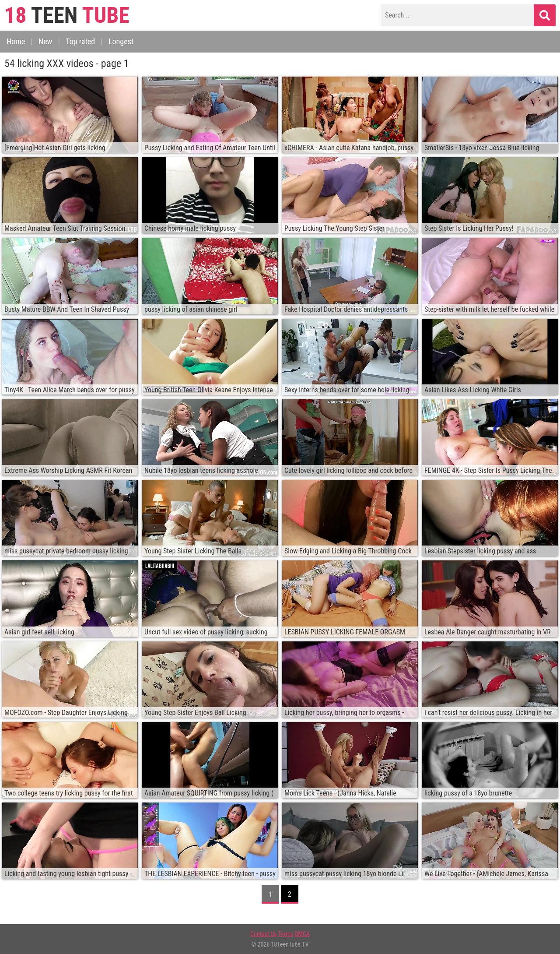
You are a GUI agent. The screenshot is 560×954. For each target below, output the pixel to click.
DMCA (302, 934)
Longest (121, 41)
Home (16, 41)
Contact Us (264, 934)
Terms (286, 934)
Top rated (80, 41)
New (45, 41)
